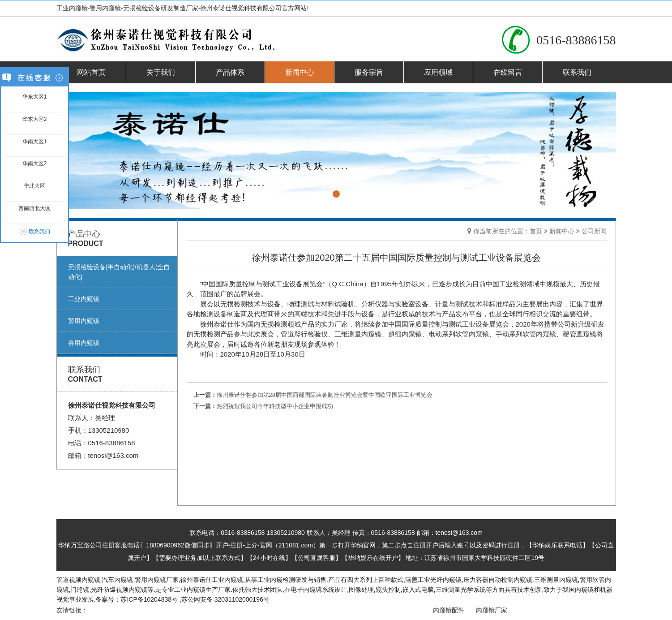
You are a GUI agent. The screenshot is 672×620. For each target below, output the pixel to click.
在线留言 (508, 72)
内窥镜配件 (451, 610)
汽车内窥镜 (117, 580)
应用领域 (438, 72)
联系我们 (577, 72)
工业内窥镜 (227, 580)
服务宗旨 (369, 72)
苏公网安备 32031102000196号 (225, 599)
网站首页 (91, 72)
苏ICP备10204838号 (149, 599)
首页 (536, 231)
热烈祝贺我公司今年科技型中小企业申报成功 (275, 406)
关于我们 (161, 72)
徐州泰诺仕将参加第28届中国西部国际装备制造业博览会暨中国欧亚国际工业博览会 (325, 395)
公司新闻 (594, 231)
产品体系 (230, 72)
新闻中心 (300, 72)
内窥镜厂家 (494, 610)
